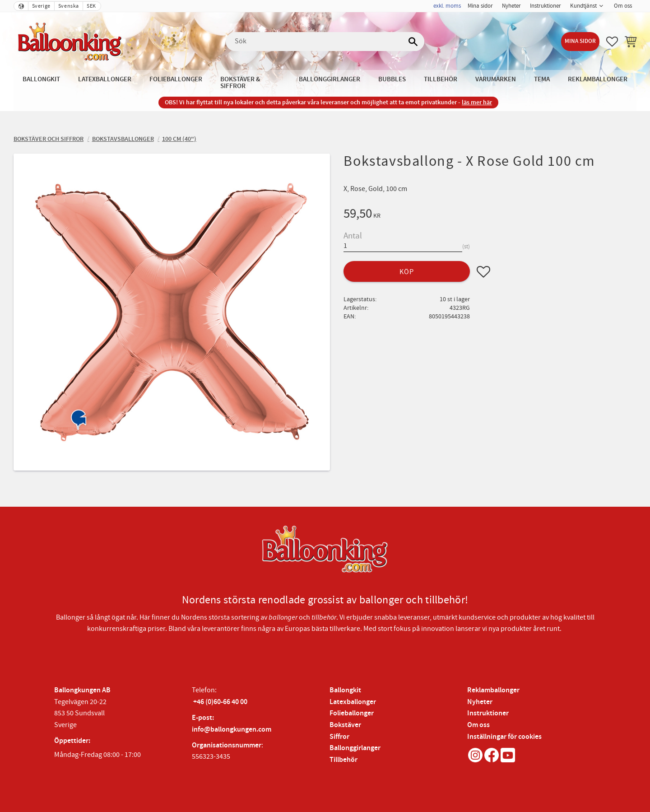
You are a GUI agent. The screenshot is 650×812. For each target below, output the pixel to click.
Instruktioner (488, 713)
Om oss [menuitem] (623, 6)
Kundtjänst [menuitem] (583, 6)
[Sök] (413, 42)
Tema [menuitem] (542, 79)
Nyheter (480, 702)
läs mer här (477, 102)
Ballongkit (345, 690)
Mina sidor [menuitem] (480, 6)
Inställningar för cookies (504, 737)
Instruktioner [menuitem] (546, 6)
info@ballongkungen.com (232, 730)
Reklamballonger (493, 690)
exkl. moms (447, 6)
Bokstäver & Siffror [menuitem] (240, 83)
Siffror (339, 737)
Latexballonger (353, 702)
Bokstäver (345, 725)
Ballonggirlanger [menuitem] (330, 79)
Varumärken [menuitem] (496, 79)
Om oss (478, 725)
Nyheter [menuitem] (511, 6)
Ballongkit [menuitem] (41, 79)
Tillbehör (344, 760)
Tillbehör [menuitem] (441, 79)
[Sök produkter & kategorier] (325, 42)
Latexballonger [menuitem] (105, 79)
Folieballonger (352, 713)
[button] (612, 42)
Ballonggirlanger (355, 748)
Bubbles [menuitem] (392, 79)
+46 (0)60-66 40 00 (220, 702)
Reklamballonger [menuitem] (598, 79)
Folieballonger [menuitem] (176, 79)
